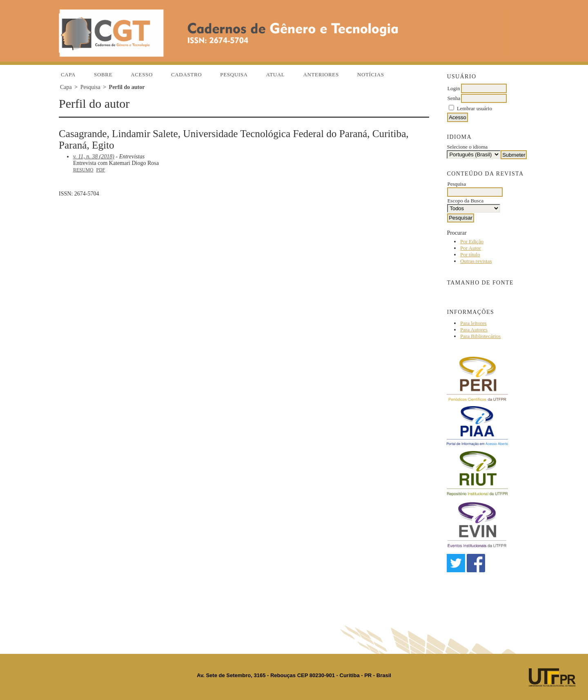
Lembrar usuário (474, 108)
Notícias (371, 74)
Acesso (142, 74)
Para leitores (473, 323)
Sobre (103, 74)
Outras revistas (476, 261)
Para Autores (474, 330)
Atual (276, 74)
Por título (470, 254)
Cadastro (186, 74)
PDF (101, 170)
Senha (454, 98)
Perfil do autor (127, 87)
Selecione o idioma (467, 147)
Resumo (83, 170)
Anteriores (321, 74)
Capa (68, 74)
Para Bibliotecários (480, 336)
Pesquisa (234, 74)
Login (453, 88)
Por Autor (471, 248)
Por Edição (472, 241)
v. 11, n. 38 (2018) (94, 157)
